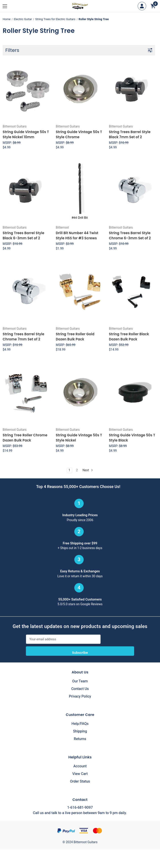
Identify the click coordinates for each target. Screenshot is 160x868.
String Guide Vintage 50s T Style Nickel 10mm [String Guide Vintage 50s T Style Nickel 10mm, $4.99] (26, 134)
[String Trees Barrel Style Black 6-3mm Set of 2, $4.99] (27, 191)
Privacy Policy (80, 696)
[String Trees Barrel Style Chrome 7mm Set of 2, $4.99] (27, 292)
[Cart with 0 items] (153, 6)
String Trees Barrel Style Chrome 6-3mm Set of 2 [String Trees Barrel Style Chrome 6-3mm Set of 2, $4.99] (130, 236)
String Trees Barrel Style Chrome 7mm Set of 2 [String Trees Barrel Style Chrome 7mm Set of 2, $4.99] (23, 337)
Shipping (80, 731)
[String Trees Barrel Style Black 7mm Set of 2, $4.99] (133, 90)
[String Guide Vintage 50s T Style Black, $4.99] (133, 393)
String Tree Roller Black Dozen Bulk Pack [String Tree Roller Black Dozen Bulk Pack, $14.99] (129, 337)
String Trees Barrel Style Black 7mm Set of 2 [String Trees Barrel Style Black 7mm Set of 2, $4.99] (130, 134)
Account (80, 766)
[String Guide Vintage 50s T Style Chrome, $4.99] (80, 90)
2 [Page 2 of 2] (77, 470)
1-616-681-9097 (80, 808)
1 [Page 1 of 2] (69, 470)
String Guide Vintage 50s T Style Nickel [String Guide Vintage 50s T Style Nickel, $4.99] (79, 438)
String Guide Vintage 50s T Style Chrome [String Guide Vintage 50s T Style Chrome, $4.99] (79, 134)
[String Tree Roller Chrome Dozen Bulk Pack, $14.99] (27, 393)
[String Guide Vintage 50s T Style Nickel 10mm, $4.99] (27, 90)
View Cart (80, 774)
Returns (80, 739)
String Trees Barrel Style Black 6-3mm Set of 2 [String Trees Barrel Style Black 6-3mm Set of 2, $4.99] (23, 236)
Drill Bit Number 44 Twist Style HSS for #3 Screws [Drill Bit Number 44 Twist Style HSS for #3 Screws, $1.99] (77, 236)
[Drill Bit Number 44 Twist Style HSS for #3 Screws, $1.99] (80, 191)
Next (88, 470)
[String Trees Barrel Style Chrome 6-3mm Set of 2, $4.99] (133, 191)
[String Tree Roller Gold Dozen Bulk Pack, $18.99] (80, 292)
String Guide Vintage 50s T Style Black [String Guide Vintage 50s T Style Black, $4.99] (132, 438)
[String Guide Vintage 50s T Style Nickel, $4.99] (80, 393)
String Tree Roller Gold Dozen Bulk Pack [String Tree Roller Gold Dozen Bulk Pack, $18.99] (75, 337)
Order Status (80, 781)
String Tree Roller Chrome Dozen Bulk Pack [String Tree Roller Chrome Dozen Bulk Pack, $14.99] (25, 438)
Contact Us (80, 689)
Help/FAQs (80, 724)
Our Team (80, 681)
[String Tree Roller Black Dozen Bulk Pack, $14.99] (133, 292)
